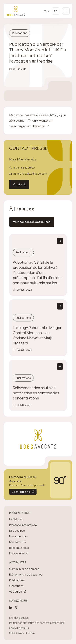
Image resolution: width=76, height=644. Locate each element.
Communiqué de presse (24, 569)
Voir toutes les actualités (32, 222)
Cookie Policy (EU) (19, 628)
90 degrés (16, 592)
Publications (17, 580)
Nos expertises (19, 536)
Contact (19, 184)
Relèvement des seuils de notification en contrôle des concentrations (36, 393)
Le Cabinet (16, 519)
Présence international (23, 525)
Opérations (16, 586)
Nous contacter (19, 553)
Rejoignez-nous (19, 548)
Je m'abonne (20, 492)
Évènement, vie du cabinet (26, 575)
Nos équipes (17, 531)
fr (45, 11)
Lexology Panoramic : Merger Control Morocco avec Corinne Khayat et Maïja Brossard (37, 335)
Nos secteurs (18, 542)
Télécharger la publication (27, 126)
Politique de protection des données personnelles (37, 623)
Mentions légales (19, 618)
